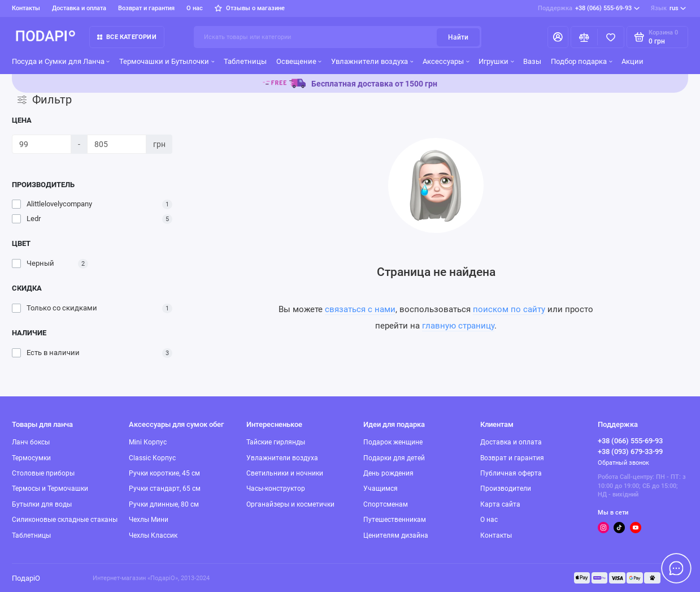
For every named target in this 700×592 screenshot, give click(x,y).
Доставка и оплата (79, 8)
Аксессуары (446, 61)
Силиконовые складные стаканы (65, 520)
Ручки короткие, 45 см (164, 473)
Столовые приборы (43, 473)
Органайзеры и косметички (290, 504)
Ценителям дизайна (396, 535)
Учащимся (381, 489)
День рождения (388, 473)
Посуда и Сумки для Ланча (61, 61)
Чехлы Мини (149, 520)
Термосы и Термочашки (50, 489)
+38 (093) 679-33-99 (630, 451)
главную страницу (458, 326)
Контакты (26, 8)
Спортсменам (386, 504)
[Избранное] (611, 37)
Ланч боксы (31, 442)
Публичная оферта (511, 473)
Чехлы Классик (153, 535)
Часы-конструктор (276, 489)
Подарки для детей (394, 458)
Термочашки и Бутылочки (167, 61)
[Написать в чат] (677, 569)
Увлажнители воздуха (372, 61)
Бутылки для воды (42, 504)
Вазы (532, 61)
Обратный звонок (623, 463)
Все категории (127, 37)
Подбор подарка (581, 61)
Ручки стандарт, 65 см (165, 489)
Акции (632, 61)
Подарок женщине (393, 442)
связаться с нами (360, 309)
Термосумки (31, 458)
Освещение (299, 61)
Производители (506, 489)
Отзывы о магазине (249, 8)
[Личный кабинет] (558, 37)
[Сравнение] (584, 37)
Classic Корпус (152, 458)
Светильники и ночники (285, 473)
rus (669, 8)
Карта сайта (500, 504)
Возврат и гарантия (146, 8)
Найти (458, 37)
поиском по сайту (509, 309)
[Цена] (42, 144)
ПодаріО (26, 578)
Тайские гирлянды (276, 442)
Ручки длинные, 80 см (164, 504)
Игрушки (496, 61)
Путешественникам (395, 520)
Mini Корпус (148, 442)
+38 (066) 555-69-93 (589, 8)
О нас (195, 8)
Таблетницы (245, 61)
